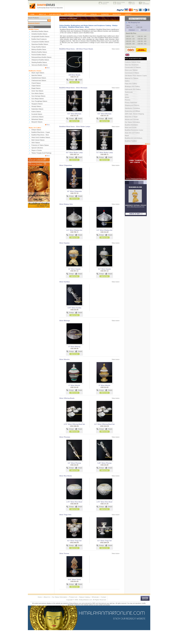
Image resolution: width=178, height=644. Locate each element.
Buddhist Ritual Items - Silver (40, 135)
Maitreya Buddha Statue (39, 50)
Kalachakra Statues (37, 109)
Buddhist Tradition (131, 141)
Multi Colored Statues (38, 140)
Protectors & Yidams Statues (40, 145)
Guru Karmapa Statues (38, 96)
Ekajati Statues (36, 88)
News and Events (131, 127)
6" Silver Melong (74, 347)
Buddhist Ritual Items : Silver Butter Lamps (75, 127)
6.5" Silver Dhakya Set (74, 230)
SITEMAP (134, 3)
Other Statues (36, 143)
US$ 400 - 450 (142, 44)
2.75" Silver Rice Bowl (74, 502)
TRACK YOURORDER (121, 3)
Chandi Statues (36, 83)
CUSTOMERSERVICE (106, 3)
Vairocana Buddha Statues (40, 65)
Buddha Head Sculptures (39, 39)
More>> (148, 144)
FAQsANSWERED (146, 3)
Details (80, 80)
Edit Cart (144, 30)
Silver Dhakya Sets (66, 204)
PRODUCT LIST (82, 14)
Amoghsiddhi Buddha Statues (41, 37)
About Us (47, 597)
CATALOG (94, 14)
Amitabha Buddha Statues (39, 34)
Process (128, 100)
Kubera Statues (36, 112)
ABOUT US (42, 14)
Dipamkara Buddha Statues (40, 44)
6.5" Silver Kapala (105, 269)
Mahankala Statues (37, 119)
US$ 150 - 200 (130, 41)
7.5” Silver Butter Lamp (104, 153)
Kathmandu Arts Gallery (133, 89)
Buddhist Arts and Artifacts (134, 138)
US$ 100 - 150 (130, 39)
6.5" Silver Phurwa (74, 463)
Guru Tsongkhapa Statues (39, 101)
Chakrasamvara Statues (39, 81)
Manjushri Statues (37, 122)
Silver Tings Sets (65, 515)
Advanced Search (34, 23)
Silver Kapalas (64, 243)
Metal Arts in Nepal (131, 117)
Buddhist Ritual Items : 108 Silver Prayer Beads (76, 49)
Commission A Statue (132, 73)
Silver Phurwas (65, 437)
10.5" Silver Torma (74, 579)
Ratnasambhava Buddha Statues (42, 57)
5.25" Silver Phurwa (104, 463)
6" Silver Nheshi (74, 385)
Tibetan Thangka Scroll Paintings (41, 153)
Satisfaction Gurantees (132, 108)
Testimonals (129, 92)
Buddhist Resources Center (134, 130)
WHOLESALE (117, 14)
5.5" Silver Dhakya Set (104, 230)
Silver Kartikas (64, 282)
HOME (32, 14)
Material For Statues (132, 78)
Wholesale (95, 597)
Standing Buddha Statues (39, 62)
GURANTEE (105, 14)
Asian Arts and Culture (132, 133)
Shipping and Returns (132, 105)
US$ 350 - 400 (142, 41)
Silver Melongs (65, 321)
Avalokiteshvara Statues (39, 78)
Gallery (127, 81)
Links (127, 95)
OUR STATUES (69, 14)
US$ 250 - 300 (142, 36)
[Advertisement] (50, 638)
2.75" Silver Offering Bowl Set (74, 424)
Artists (127, 97)
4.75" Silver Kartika (74, 308)
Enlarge (71, 80)
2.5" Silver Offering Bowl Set (105, 424)
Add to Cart (74, 82)
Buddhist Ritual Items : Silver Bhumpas (73, 88)
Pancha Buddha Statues (39, 55)
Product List (73, 597)
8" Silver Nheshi (104, 385)
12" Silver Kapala (74, 269)
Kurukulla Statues (37, 114)
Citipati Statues (36, 86)
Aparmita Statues (37, 75)
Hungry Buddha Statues (39, 47)
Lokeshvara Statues (38, 117)
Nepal (127, 136)
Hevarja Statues (36, 106)
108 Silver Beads (74, 75)
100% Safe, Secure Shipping (134, 114)
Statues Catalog (84, 597)
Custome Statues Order (133, 62)
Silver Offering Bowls (67, 398)
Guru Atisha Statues (38, 93)
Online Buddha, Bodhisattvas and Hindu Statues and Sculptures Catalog (85, 25)
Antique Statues (36, 130)
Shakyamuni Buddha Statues (40, 60)
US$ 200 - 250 (130, 44)
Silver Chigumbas (66, 165)
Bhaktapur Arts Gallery (132, 86)
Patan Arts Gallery (131, 84)
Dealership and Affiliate (132, 111)
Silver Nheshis (64, 359)
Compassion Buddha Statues (40, 42)
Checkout (132, 30)
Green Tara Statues (37, 91)
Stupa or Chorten (37, 150)
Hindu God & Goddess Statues (41, 137)
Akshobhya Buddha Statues (40, 31)
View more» (116, 49)
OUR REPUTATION (55, 14)
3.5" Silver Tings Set (104, 541)
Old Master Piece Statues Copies (136, 76)
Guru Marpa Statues (38, 99)
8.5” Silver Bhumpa (74, 114)
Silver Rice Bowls (66, 476)
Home (40, 597)
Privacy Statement (131, 103)
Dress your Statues (131, 70)
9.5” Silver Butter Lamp (74, 153)
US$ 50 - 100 (130, 36)
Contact (103, 597)
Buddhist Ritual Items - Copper (41, 132)
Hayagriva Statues (37, 104)
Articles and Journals (132, 119)
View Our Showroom (132, 65)
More (48, 68)
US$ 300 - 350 (142, 39)
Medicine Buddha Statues (39, 52)
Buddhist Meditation (131, 125)
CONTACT (128, 14)
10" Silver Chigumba (74, 191)
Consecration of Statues (133, 67)
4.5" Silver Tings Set (74, 541)
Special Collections (37, 148)
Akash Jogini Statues (38, 73)
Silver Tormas (64, 553)
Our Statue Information (132, 122)
